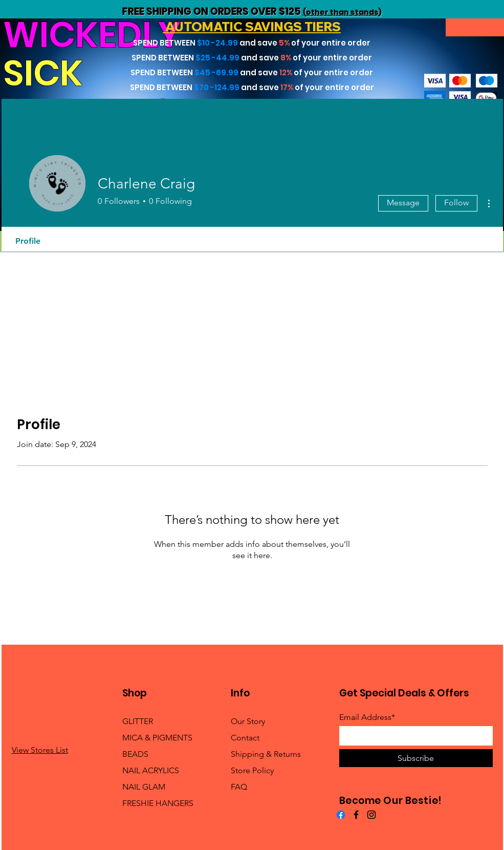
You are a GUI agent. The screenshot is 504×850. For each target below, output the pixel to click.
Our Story (248, 721)
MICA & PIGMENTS (157, 738)
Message (403, 203)
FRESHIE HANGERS (158, 803)
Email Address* (367, 717)
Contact (245, 738)
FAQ (239, 787)
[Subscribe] (416, 758)
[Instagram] (371, 815)
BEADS (135, 754)
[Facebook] (341, 815)
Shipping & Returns (266, 754)
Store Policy (252, 770)
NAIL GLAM (144, 787)
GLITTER (138, 721)
